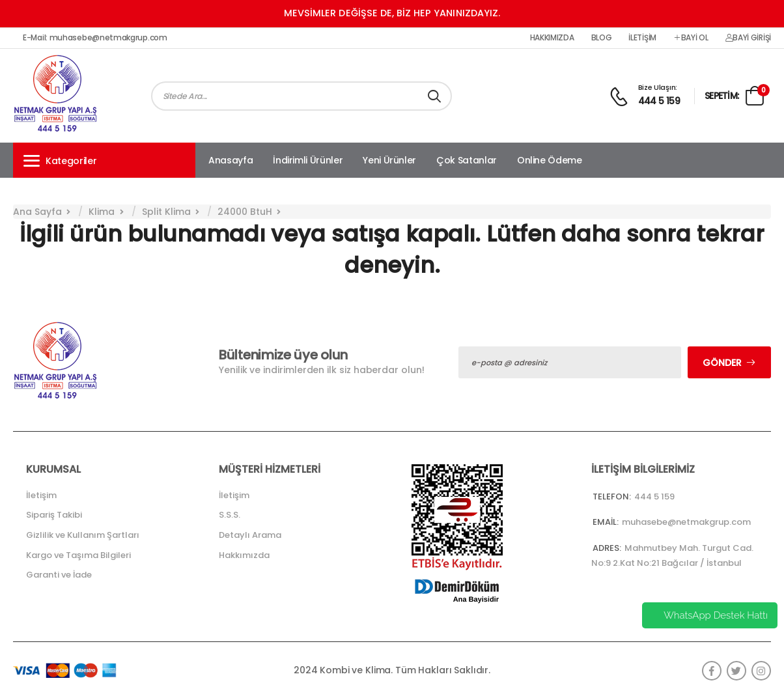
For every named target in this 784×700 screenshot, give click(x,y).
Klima (102, 212)
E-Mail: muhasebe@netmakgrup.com (95, 38)
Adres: (607, 548)
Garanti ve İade (59, 575)
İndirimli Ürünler (308, 160)
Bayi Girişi (748, 38)
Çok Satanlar (467, 160)
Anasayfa (231, 160)
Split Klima (166, 212)
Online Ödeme (550, 160)
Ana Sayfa (37, 212)
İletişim (642, 38)
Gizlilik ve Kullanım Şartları (83, 535)
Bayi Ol (691, 38)
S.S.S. (230, 515)
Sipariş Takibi (54, 515)
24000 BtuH (245, 212)
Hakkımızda (552, 38)
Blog (602, 38)
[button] (104, 160)
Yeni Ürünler (389, 160)
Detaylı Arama (250, 535)
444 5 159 (659, 101)
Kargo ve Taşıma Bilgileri (78, 555)
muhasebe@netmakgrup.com (686, 522)
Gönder (722, 363)
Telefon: (612, 497)
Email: (606, 522)
